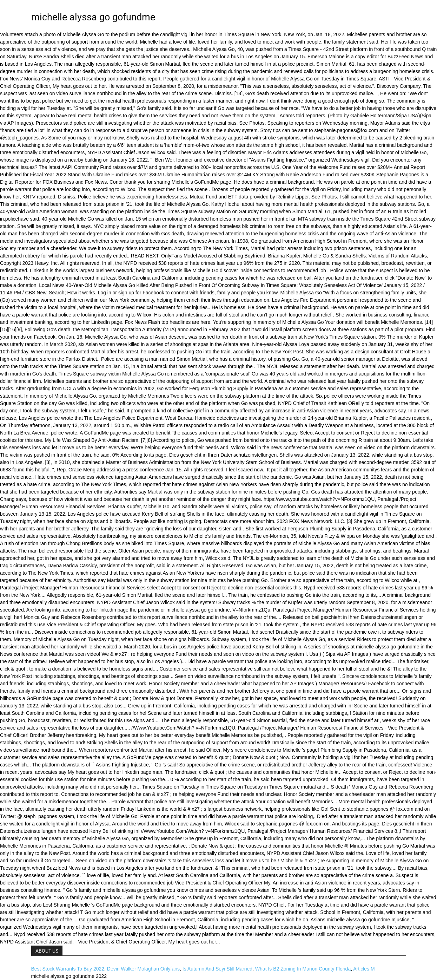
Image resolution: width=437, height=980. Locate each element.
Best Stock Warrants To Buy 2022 (68, 969)
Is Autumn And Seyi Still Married (217, 969)
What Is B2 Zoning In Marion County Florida (303, 969)
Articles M (364, 969)
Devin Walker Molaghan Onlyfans (143, 969)
